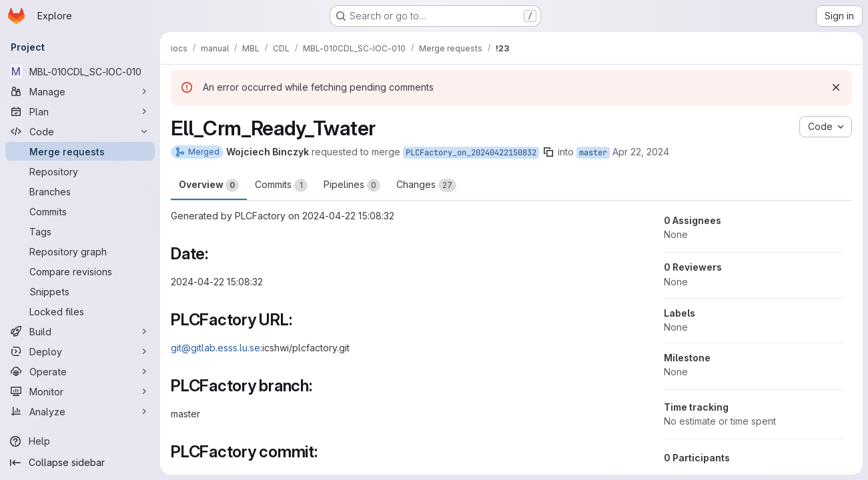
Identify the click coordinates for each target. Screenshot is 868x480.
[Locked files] (80, 311)
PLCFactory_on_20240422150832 (471, 153)
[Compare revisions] (80, 271)
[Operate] (80, 371)
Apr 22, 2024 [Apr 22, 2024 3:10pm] (641, 152)
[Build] (80, 331)
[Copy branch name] (548, 152)
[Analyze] (80, 411)
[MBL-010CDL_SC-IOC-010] (80, 71)
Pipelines (352, 185)
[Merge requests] (80, 151)
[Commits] (80, 211)
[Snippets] (80, 291)
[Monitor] (80, 391)
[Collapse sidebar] (80, 463)
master (593, 153)
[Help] (80, 441)
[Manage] (80, 91)
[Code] (80, 131)
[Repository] (80, 171)
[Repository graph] (80, 251)
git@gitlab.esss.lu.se (215, 348)
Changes (426, 185)
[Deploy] (80, 351)
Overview (209, 185)
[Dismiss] (836, 87)
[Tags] (80, 231)
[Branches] (80, 191)
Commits (281, 185)
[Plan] (80, 111)
